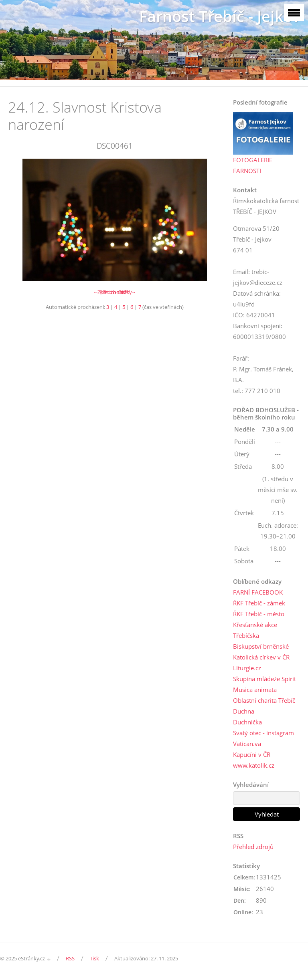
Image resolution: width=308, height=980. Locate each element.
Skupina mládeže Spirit (264, 679)
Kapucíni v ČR (252, 754)
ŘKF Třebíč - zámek (259, 603)
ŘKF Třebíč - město (259, 614)
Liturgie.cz (247, 668)
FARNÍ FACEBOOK (258, 592)
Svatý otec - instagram (263, 733)
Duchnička (247, 722)
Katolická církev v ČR (261, 657)
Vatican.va (247, 744)
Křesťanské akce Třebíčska (255, 630)
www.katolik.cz (254, 765)
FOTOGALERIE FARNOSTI (253, 165)
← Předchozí (108, 292)
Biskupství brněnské (261, 646)
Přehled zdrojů (253, 847)
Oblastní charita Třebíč (264, 700)
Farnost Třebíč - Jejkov (220, 16)
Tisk (94, 958)
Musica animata (255, 690)
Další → (127, 292)
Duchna (244, 711)
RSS (70, 958)
